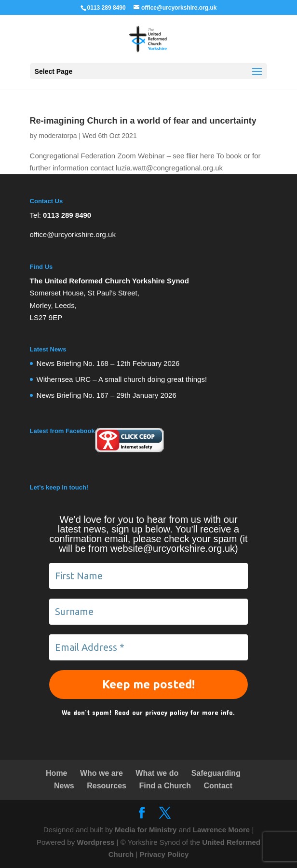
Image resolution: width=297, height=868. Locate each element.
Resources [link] (107, 786)
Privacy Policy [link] (164, 854)
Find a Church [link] (165, 786)
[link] (148, 38)
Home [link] (56, 773)
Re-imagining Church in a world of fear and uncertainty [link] (143, 121)
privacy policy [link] (167, 712)
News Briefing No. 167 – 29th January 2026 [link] (107, 395)
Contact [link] (218, 786)
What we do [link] (157, 773)
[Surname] (149, 612)
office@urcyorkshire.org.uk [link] (73, 234)
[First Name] (149, 576)
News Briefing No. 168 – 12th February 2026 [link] (108, 363)
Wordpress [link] (95, 842)
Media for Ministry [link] (147, 830)
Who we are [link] (101, 773)
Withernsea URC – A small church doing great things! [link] (122, 379)
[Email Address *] (149, 647)
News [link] (64, 786)
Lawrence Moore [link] (221, 830)
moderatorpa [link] (58, 136)
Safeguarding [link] (216, 773)
